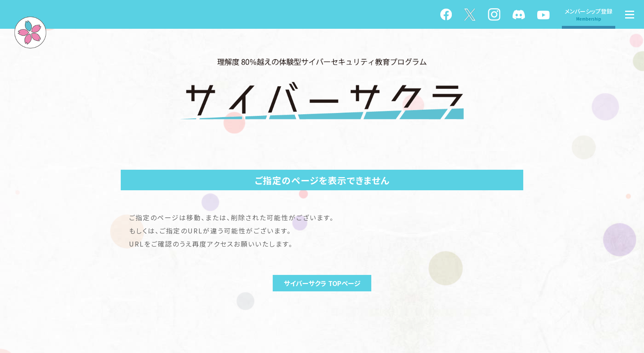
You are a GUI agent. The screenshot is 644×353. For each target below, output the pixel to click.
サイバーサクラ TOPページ (322, 283)
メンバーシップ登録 (589, 14)
